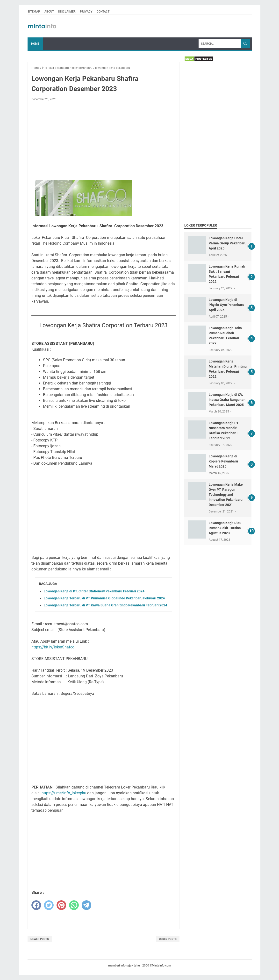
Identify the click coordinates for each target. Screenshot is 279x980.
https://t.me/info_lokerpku (64, 793)
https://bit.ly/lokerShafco (53, 647)
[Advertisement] (103, 141)
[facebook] (36, 905)
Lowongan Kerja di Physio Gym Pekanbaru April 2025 (226, 305)
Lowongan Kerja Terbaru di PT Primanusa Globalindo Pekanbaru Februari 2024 (104, 598)
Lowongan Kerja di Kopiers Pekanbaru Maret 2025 (223, 461)
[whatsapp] (74, 905)
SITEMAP (34, 12)
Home (35, 44)
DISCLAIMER (67, 12)
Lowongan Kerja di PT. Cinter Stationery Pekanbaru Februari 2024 (94, 591)
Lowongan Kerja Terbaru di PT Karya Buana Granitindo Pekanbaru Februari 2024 (105, 605)
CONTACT (103, 12)
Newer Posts (40, 939)
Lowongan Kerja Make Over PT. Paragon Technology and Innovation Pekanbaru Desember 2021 (226, 495)
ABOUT (49, 12)
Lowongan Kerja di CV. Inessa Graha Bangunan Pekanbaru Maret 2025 (227, 400)
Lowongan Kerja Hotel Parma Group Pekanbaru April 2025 (228, 243)
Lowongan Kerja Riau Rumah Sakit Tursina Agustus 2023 (225, 528)
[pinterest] (61, 905)
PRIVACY (86, 12)
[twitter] (49, 905)
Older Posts (168, 939)
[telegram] (86, 905)
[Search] (220, 44)
